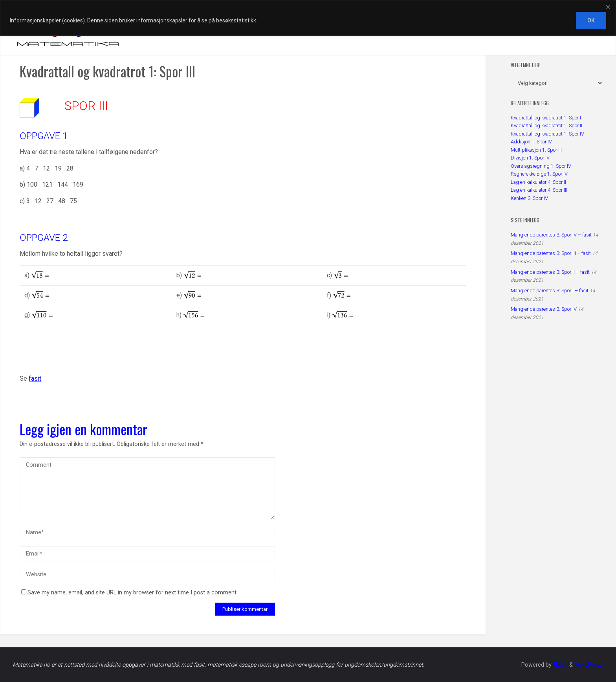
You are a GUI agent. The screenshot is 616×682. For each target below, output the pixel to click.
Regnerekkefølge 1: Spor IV (539, 174)
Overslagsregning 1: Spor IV (541, 166)
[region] (308, 18)
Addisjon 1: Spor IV (531, 142)
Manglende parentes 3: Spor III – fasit (551, 253)
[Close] (608, 7)
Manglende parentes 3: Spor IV (544, 309)
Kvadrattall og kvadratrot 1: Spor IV (547, 134)
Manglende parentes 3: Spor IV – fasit (551, 235)
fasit (35, 379)
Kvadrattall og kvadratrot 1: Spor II (546, 126)
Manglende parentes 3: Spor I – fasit (550, 291)
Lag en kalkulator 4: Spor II (538, 182)
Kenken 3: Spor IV (529, 198)
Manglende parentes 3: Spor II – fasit (550, 272)
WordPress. (589, 665)
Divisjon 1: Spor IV (530, 158)
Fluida (560, 665)
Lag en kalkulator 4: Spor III (539, 190)
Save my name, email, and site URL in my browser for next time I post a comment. (129, 593)
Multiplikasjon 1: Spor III (536, 150)
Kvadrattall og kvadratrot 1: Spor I (546, 118)
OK (591, 20)
